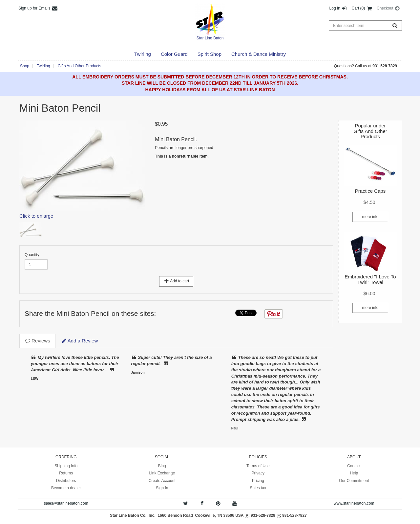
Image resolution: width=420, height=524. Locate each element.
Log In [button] (338, 8)
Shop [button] (25, 66)
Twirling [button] (43, 66)
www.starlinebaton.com (354, 503)
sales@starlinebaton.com (66, 503)
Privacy (258, 473)
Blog (162, 466)
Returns (66, 473)
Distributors (66, 481)
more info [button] (370, 217)
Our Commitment (354, 481)
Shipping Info (66, 466)
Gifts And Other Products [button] (80, 66)
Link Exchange (162, 473)
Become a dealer (66, 488)
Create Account (162, 481)
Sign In (162, 488)
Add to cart (176, 281)
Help (354, 473)
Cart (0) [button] (362, 8)
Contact (354, 466)
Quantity (32, 255)
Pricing (258, 481)
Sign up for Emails (38, 8)
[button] (143, 54)
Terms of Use (258, 466)
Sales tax (258, 488)
